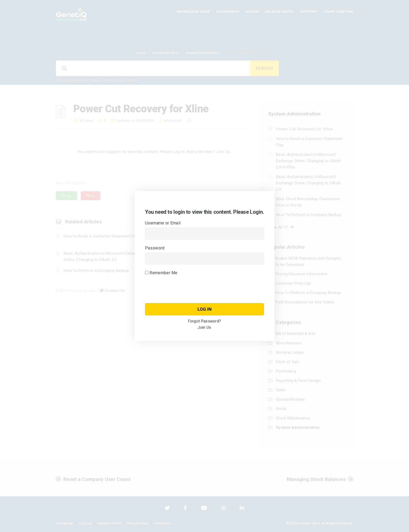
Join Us (204, 327)
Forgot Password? (205, 321)
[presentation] (185, 297)
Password (155, 248)
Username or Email (163, 223)
